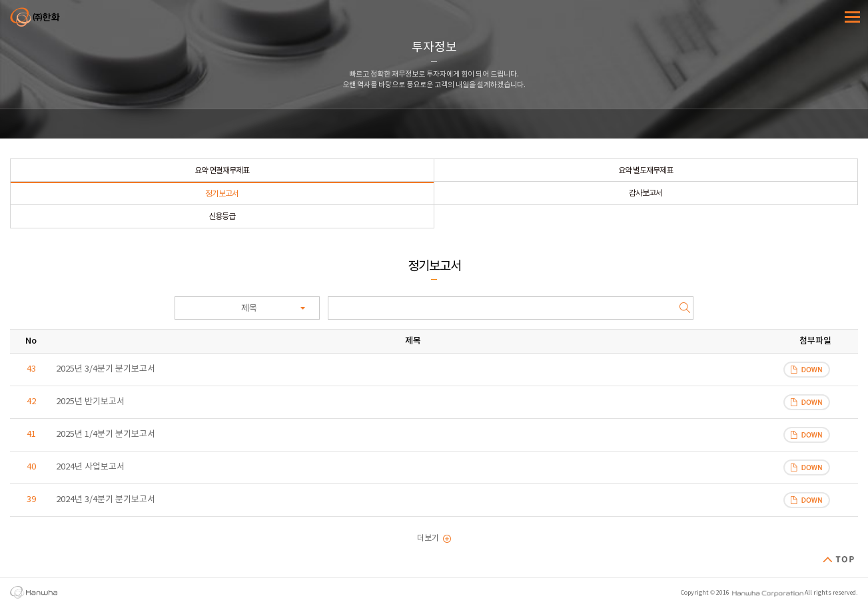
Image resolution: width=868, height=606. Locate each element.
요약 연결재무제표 (222, 171)
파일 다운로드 (807, 370)
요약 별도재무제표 (646, 171)
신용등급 (222, 217)
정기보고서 (222, 194)
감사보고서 (646, 193)
